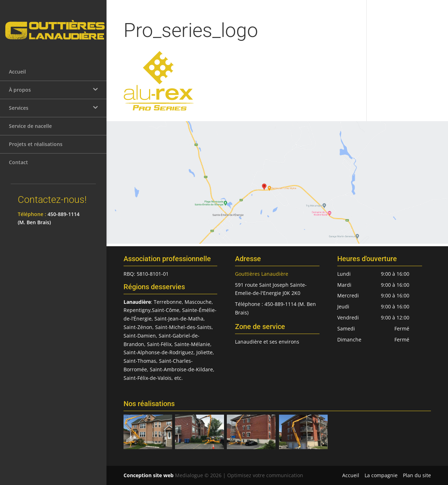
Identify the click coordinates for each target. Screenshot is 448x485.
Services (19, 112)
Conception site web (149, 475)
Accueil (17, 76)
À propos (20, 94)
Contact (18, 166)
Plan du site (417, 475)
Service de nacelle (30, 130)
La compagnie (381, 475)
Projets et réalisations (36, 148)
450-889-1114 (64, 218)
